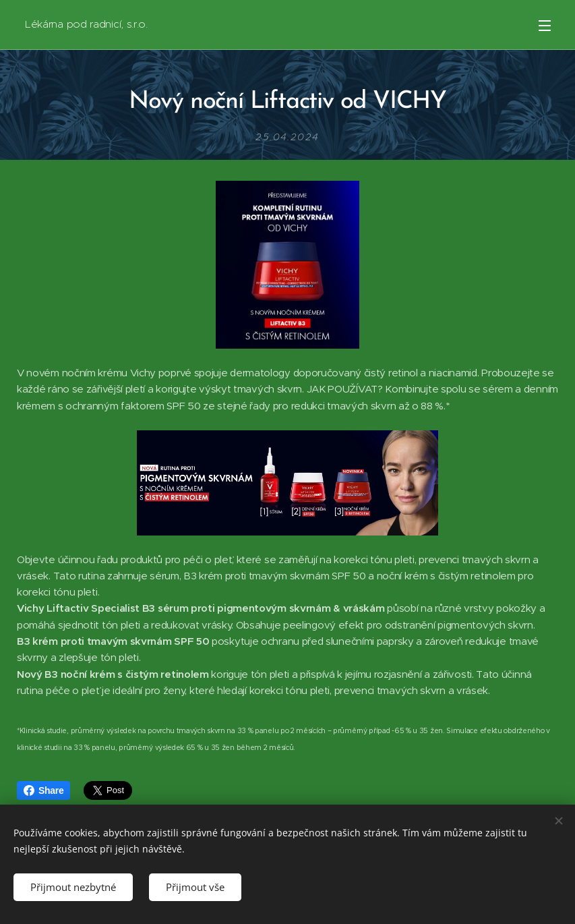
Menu (545, 26)
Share (43, 790)
